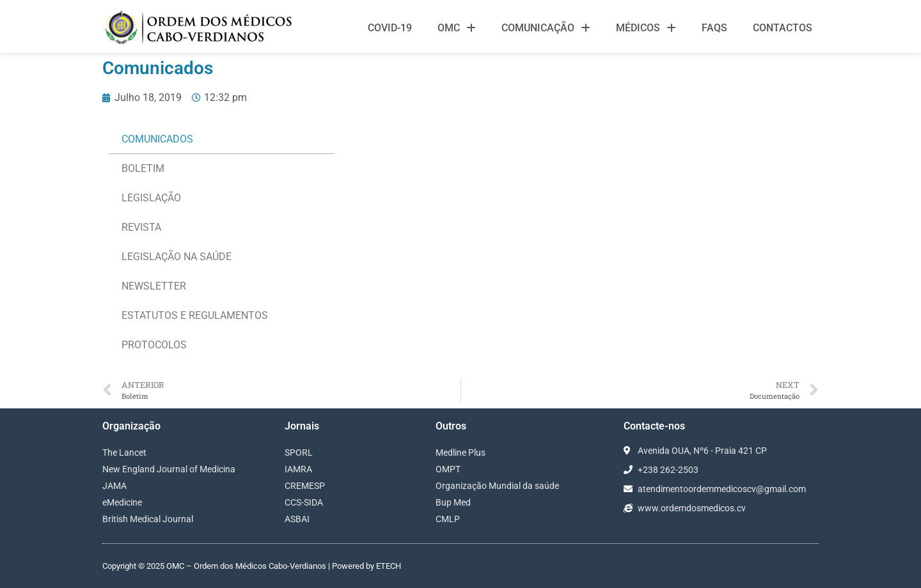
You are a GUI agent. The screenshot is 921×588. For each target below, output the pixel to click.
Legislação (151, 198)
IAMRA (298, 469)
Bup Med (453, 502)
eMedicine (122, 502)
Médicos (646, 28)
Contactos (783, 28)
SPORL (299, 453)
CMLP (448, 519)
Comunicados (157, 139)
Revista (141, 227)
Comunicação (546, 28)
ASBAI (297, 519)
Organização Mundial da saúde (497, 486)
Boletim (143, 168)
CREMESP (305, 486)
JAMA (114, 486)
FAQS (714, 28)
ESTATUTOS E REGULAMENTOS (195, 315)
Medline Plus (460, 453)
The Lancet (124, 453)
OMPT (448, 469)
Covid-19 (390, 28)
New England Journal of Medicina (169, 469)
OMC (457, 28)
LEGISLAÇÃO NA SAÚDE (177, 257)
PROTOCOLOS (154, 345)
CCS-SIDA (304, 502)
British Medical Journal (148, 519)
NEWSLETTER (154, 286)
